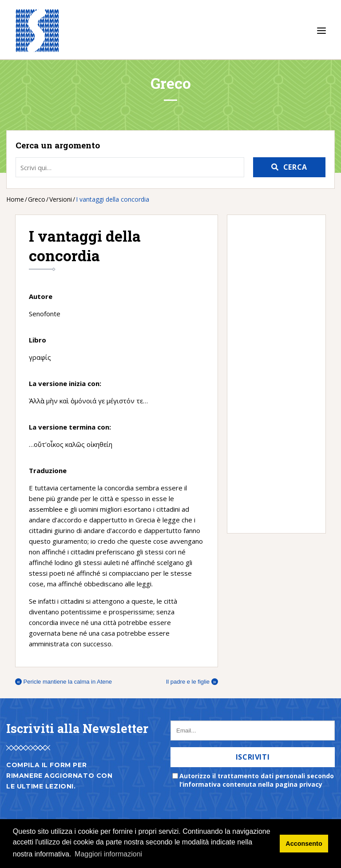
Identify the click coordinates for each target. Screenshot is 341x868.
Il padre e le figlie (192, 682)
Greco (37, 199)
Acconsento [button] (304, 844)
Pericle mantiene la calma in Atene (63, 682)
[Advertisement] (272, 374)
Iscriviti (253, 757)
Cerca (295, 167)
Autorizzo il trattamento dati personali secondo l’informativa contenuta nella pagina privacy (257, 780)
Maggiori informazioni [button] (108, 854)
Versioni (61, 199)
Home (15, 199)
